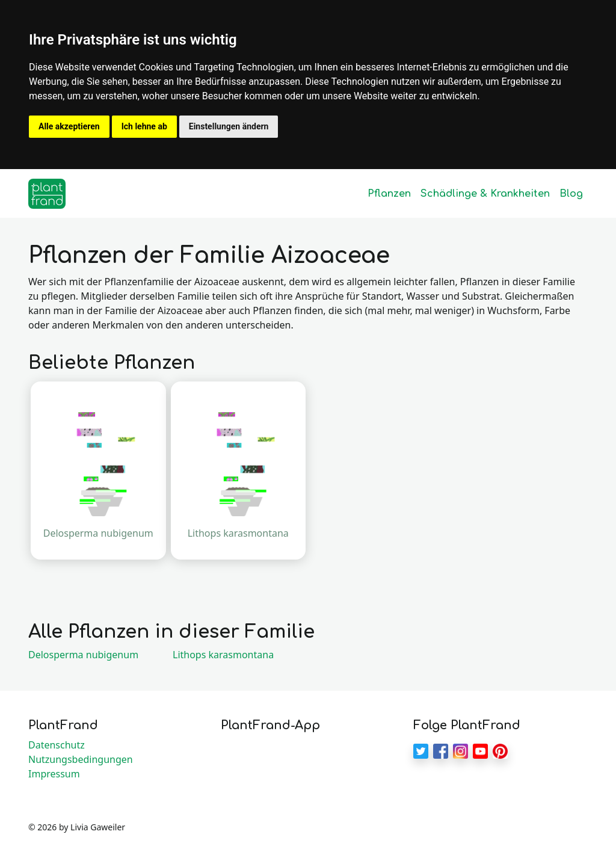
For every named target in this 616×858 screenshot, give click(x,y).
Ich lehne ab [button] (144, 126)
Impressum (54, 774)
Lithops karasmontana (223, 655)
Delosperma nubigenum (83, 655)
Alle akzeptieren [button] (69, 126)
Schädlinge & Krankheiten (485, 194)
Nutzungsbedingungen (81, 759)
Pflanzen (389, 194)
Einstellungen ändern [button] (229, 126)
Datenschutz (57, 745)
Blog (571, 194)
